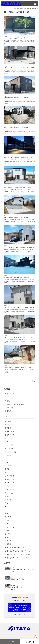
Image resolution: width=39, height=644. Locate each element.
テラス (7, 462)
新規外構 (8, 428)
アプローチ (9, 520)
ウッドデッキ (10, 527)
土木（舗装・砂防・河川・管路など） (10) (18, 404)
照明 (7, 506)
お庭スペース (10, 435)
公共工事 (8, 541)
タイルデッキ (10, 483)
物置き (7, 496)
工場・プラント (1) (11, 408)
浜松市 (7, 486)
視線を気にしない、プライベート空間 (18, 554)
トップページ (7, 9)
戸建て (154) (9, 394)
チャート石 (9, 445)
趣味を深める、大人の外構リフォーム (18, 551)
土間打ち (8, 530)
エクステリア (10, 489)
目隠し (7, 469)
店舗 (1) (8, 397)
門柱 (7, 503)
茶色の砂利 (9, 448)
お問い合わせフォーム (19, 608)
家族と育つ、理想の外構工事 (15, 547)
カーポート (9, 455)
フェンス (8, 517)
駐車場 (7, 425)
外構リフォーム (10, 431)
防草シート (9, 442)
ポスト (7, 510)
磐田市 (7, 534)
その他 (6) (9, 401)
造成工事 (8, 544)
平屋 (7, 472)
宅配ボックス (10, 479)
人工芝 (7, 438)
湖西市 (7, 537)
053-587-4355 (30, 641)
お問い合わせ (10, 641)
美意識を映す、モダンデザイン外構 (17, 558)
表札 (7, 513)
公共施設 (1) (9, 411)
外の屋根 (8, 465)
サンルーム (9, 493)
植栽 (7, 523)
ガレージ (8, 459)
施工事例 (8, 421)
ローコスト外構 (10, 452)
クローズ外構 (10, 476)
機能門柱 (8, 500)
